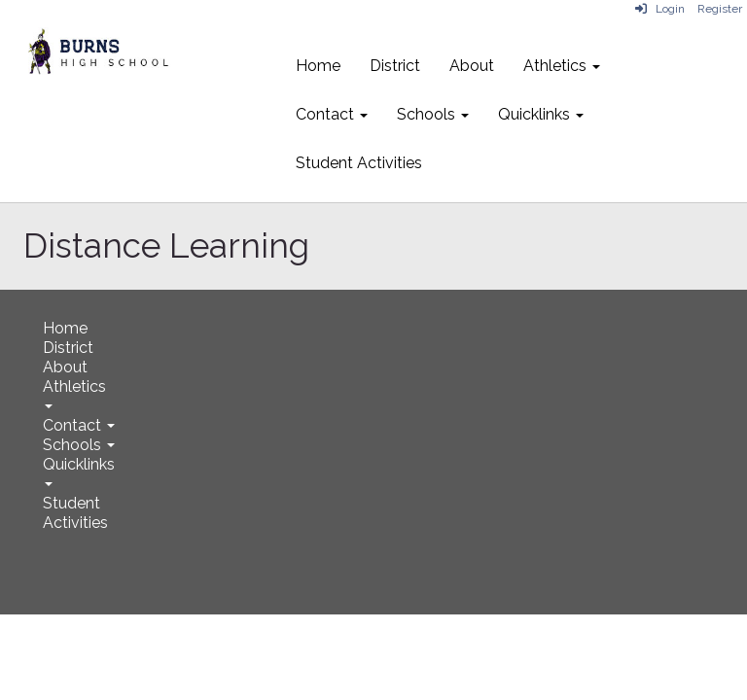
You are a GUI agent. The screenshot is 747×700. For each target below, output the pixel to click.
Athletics (562, 66)
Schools (433, 114)
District (395, 66)
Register (720, 9)
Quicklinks (541, 114)
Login (660, 9)
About (472, 66)
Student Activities (359, 163)
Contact (332, 114)
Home (318, 66)
